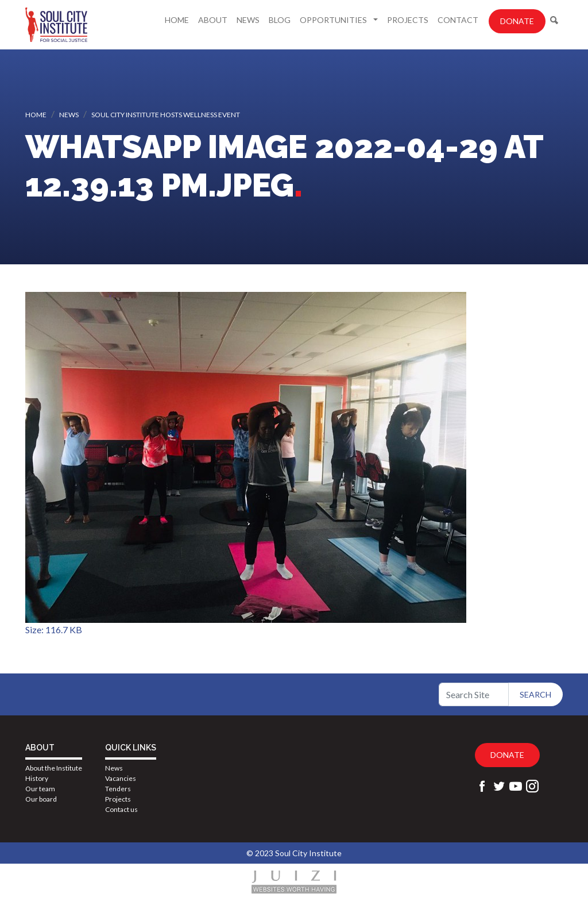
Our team (40, 789)
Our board (41, 799)
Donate (517, 21)
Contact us (121, 809)
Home (177, 20)
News (248, 20)
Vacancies (121, 778)
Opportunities (334, 20)
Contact (458, 20)
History (37, 778)
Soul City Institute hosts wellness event (166, 115)
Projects (408, 20)
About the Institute (54, 768)
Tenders (118, 789)
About (213, 20)
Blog (280, 20)
